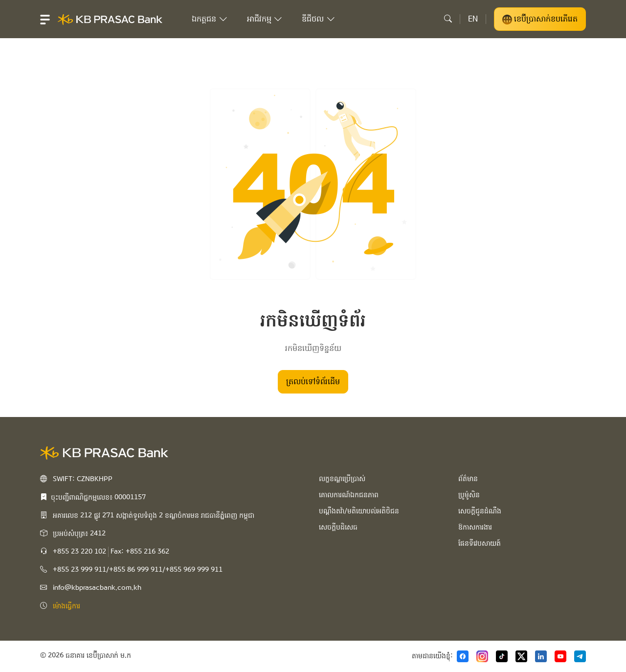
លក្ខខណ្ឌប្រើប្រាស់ (342, 479)
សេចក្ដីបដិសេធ (338, 527)
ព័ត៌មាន (468, 479)
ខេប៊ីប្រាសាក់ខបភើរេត (540, 19)
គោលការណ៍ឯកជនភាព (349, 495)
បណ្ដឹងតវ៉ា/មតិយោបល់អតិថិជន (359, 511)
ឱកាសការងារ (475, 527)
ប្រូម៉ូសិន (469, 495)
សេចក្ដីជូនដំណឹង (480, 511)
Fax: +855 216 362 (140, 552)
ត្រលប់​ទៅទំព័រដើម (313, 382)
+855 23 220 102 (79, 552)
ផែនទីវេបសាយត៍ (480, 543)
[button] (45, 19)
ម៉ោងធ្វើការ (67, 606)
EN (473, 19)
